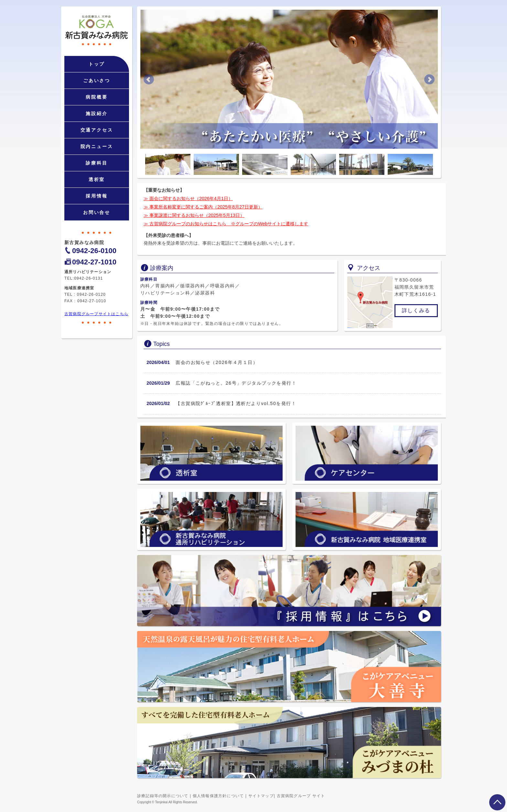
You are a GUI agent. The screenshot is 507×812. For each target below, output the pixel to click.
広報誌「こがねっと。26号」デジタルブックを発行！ (236, 383)
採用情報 (97, 196)
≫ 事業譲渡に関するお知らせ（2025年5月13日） (194, 215)
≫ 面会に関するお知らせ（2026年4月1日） (188, 198)
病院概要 (97, 97)
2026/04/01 (158, 362)
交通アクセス (97, 130)
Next (429, 80)
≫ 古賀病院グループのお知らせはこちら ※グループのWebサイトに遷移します (226, 224)
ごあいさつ (97, 80)
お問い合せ (97, 212)
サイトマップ (261, 796)
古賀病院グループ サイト (301, 796)
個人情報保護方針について (218, 796)
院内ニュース (97, 146)
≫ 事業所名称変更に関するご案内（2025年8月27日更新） (203, 207)
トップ (97, 64)
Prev (149, 80)
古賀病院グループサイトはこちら (96, 314)
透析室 (97, 179)
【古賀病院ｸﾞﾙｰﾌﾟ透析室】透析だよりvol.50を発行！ (236, 403)
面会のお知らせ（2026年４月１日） (217, 362)
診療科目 (97, 163)
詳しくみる (416, 310)
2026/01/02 (158, 403)
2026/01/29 (158, 383)
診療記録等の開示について (163, 796)
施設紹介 (97, 113)
